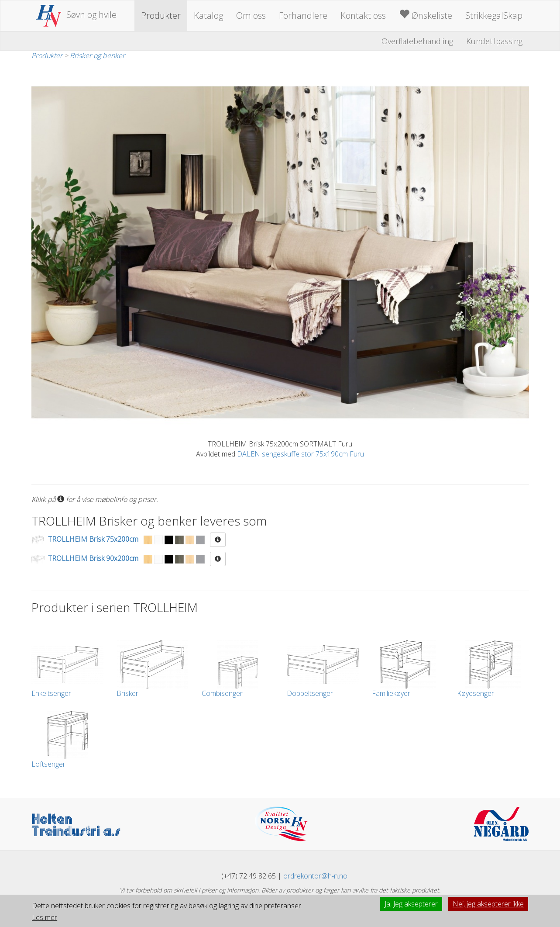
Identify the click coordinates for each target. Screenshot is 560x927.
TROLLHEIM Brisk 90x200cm (93, 558)
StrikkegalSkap (494, 16)
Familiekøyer (408, 669)
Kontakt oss (363, 16)
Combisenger (238, 669)
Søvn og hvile (76, 15)
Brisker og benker (97, 55)
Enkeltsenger (67, 669)
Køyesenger (493, 669)
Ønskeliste (426, 15)
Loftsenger (67, 740)
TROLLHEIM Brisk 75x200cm (93, 539)
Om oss (251, 16)
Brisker (153, 669)
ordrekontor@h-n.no (315, 876)
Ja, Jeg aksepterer (411, 904)
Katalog (208, 16)
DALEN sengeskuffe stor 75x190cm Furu (301, 454)
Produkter (161, 16)
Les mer (45, 917)
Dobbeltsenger (323, 669)
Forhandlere (303, 16)
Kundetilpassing (494, 41)
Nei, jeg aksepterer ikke (488, 904)
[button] (218, 540)
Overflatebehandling (417, 41)
